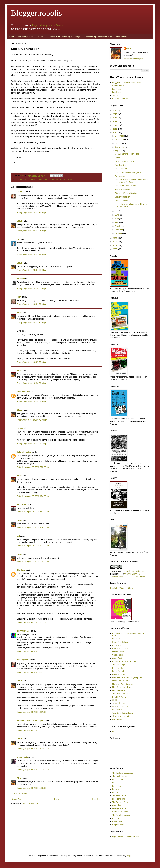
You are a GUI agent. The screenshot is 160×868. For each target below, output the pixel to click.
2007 (115, 246)
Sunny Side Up (119, 703)
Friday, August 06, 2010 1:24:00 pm (32, 231)
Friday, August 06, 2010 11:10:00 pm (32, 443)
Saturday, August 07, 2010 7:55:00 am (33, 467)
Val (18, 536)
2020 (115, 110)
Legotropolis (117, 89)
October (119, 143)
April (117, 222)
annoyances (23, 179)
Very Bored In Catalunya (123, 713)
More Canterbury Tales (122, 687)
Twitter (115, 95)
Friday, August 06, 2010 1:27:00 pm (32, 254)
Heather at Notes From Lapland (31, 721)
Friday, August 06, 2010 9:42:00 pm (32, 420)
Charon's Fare (118, 86)
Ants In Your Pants (122, 190)
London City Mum (120, 674)
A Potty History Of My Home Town (98, 36)
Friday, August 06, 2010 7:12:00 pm (32, 323)
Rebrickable (117, 821)
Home (11, 36)
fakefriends (49, 179)
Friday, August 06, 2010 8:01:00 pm (32, 383)
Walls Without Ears (120, 99)
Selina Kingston (24, 452)
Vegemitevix (117, 710)
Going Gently (118, 658)
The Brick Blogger (120, 776)
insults (57, 179)
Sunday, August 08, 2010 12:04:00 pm (33, 749)
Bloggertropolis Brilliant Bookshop (32, 36)
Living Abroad (118, 671)
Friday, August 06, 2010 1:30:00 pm (32, 270)
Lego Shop (117, 805)
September (120, 147)
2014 (115, 118)
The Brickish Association (123, 773)
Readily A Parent (119, 697)
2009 (115, 238)
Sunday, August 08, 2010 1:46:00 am (32, 622)
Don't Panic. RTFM (120, 649)
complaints (40, 179)
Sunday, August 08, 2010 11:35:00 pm (33, 788)
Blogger (130, 856)
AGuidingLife (23, 392)
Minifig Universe (119, 808)
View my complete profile (134, 59)
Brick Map (116, 786)
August (118, 151)
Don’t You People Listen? (125, 186)
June (117, 215)
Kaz (114, 731)
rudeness (64, 179)
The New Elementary (121, 815)
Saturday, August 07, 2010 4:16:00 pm (33, 527)
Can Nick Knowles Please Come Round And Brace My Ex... (131, 181)
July (117, 211)
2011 (115, 129)
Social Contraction (122, 197)
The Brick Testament (121, 796)
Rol (19, 239)
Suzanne (21, 279)
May (117, 219)
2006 (115, 249)
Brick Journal (118, 779)
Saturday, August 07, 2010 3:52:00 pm (33, 512)
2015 (115, 114)
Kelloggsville (118, 668)
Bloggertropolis (36, 13)
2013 (115, 122)
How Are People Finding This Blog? (65, 36)
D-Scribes (116, 645)
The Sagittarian (24, 660)
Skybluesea (117, 700)
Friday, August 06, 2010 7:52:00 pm (32, 362)
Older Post (97, 799)
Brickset (116, 792)
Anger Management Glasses (49, 25)
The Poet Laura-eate (121, 694)
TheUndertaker (24, 631)
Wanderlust (117, 719)
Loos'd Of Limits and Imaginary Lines (128, 678)
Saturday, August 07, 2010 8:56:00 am (33, 496)
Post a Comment (21, 794)
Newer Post (16, 799)
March (118, 226)
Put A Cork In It (121, 169)
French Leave (118, 652)
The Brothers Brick (120, 802)
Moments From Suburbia (123, 684)
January (119, 233)
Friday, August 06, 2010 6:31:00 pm (32, 304)
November (120, 140)
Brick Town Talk (119, 799)
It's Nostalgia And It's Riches (124, 661)
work (70, 179)
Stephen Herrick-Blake (135, 571)
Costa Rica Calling (120, 642)
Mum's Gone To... (120, 690)
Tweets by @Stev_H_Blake (121, 588)
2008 (115, 242)
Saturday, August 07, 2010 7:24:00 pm (33, 561)
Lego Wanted (122, 36)
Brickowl (116, 789)
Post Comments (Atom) (32, 804)
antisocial (32, 179)
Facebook (116, 92)
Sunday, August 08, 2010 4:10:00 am (32, 651)
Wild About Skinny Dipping (126, 193)
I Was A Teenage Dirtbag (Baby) (128, 172)
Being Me (21, 192)
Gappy (20, 428)
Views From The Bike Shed (124, 716)
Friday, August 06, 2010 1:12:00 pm (32, 212)
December (120, 136)
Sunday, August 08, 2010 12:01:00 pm (33, 730)
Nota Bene (22, 505)
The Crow (21, 570)
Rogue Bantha (118, 825)
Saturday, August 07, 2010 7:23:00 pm (33, 546)
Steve (23, 176)
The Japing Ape (119, 665)
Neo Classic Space (120, 812)
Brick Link (116, 783)
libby (19, 297)
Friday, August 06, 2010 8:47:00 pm (32, 401)
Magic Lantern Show (121, 681)
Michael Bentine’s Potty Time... (128, 154)
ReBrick (116, 818)
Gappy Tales (118, 655)
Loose (117, 158)
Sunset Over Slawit (120, 707)
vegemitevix (22, 757)
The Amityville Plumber (124, 161)
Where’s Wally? (121, 201)
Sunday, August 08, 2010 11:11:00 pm (33, 770)
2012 (115, 125)
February (119, 230)
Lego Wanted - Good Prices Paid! (126, 837)
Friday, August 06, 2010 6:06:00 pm (32, 288)
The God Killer (121, 165)
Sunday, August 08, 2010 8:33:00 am (32, 672)
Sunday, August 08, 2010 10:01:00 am (33, 712)
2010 (115, 133)
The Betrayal (120, 176)
